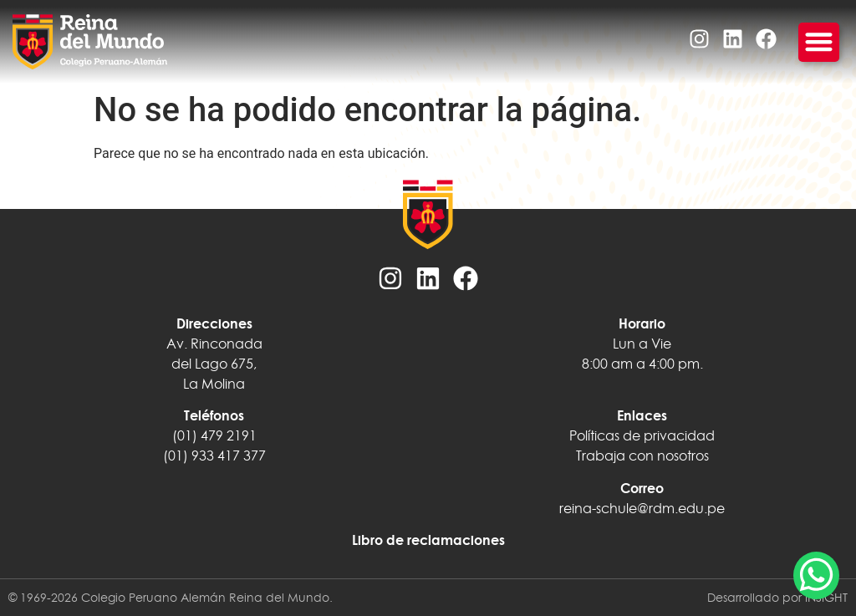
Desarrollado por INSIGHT (777, 598)
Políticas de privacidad (642, 435)
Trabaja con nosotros (642, 456)
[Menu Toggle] (819, 42)
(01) (176, 456)
